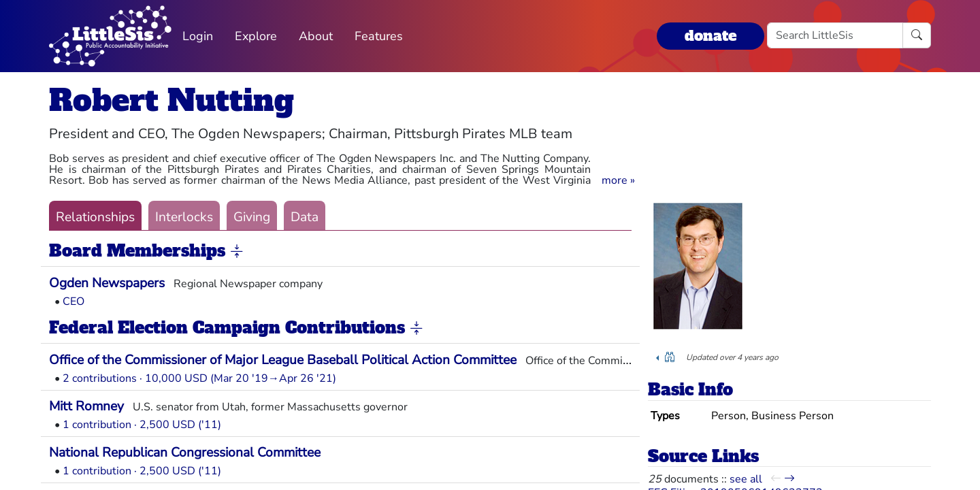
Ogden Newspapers (107, 283)
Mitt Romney (86, 406)
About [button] (316, 36)
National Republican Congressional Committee (185, 453)
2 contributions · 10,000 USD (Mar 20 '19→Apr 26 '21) (199, 378)
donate (710, 36)
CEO (73, 301)
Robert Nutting (171, 100)
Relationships (95, 217)
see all (746, 479)
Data (305, 217)
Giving (252, 217)
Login (198, 36)
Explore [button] (256, 36)
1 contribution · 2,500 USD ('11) (142, 425)
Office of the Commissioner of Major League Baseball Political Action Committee (283, 360)
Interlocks (184, 217)
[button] (618, 180)
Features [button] (379, 36)
